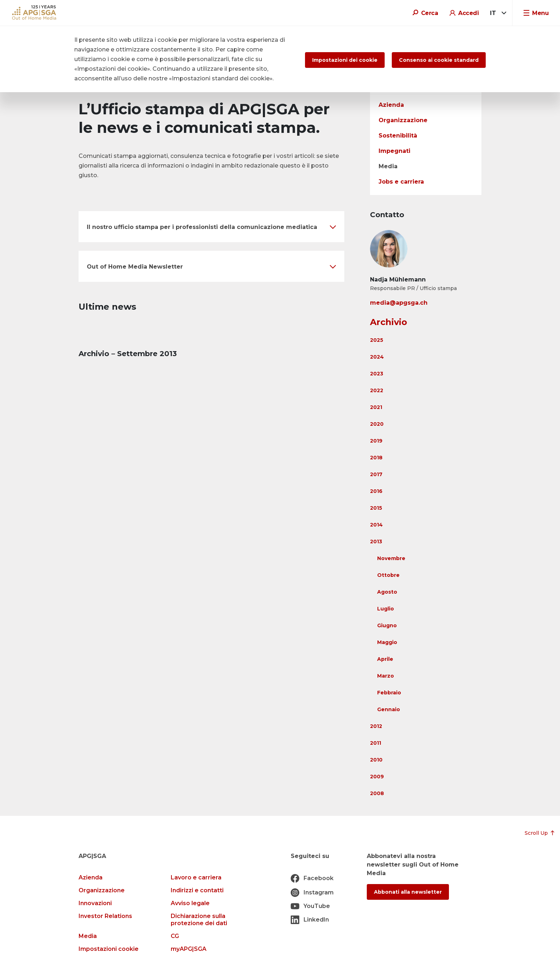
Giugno (387, 625)
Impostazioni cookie (109, 949)
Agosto (387, 592)
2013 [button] (376, 542)
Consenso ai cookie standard (439, 60)
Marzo (386, 676)
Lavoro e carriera (196, 877)
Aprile (385, 659)
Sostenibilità (398, 136)
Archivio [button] (389, 322)
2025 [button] (377, 340)
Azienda (391, 105)
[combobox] (497, 13)
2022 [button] (377, 390)
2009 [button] (377, 777)
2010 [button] (376, 760)
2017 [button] (376, 474)
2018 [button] (376, 458)
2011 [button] (376, 743)
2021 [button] (376, 407)
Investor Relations (105, 916)
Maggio (387, 642)
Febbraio (389, 693)
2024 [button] (377, 357)
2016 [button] (376, 491)
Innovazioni (95, 903)
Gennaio (389, 709)
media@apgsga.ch (399, 303)
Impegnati (394, 151)
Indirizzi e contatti (197, 890)
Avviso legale (190, 903)
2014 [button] (376, 525)
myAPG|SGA (189, 949)
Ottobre (388, 575)
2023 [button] (377, 374)
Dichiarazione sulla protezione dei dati (199, 920)
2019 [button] (376, 441)
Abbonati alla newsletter (408, 892)
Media (388, 166)
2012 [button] (376, 726)
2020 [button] (377, 424)
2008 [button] (377, 793)
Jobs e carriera (401, 182)
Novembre (391, 558)
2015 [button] (376, 508)
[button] (211, 227)
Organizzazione (403, 120)
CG (175, 936)
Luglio (386, 609)
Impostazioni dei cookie (345, 60)
